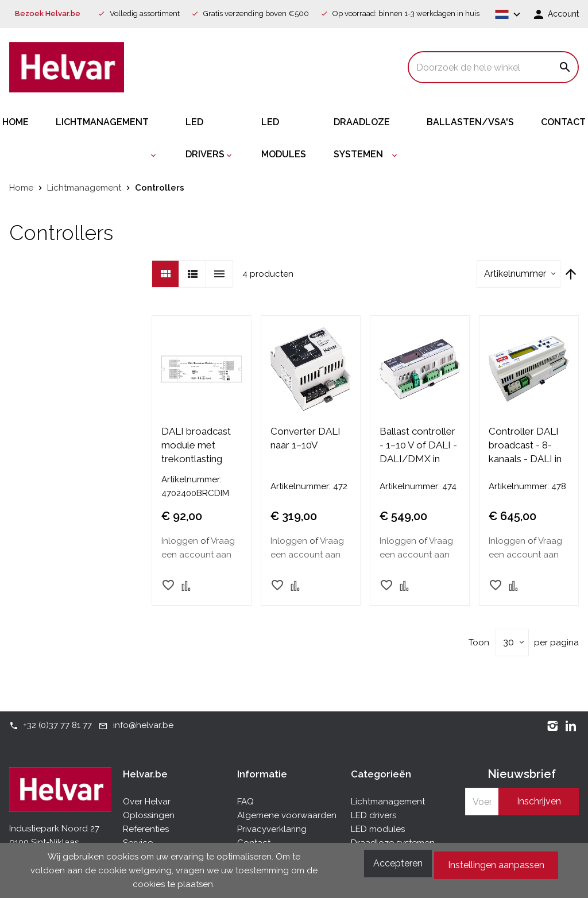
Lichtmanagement (388, 802)
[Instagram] (552, 725)
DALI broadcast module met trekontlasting (196, 445)
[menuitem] (29, 122)
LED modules (378, 829)
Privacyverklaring (272, 829)
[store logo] (67, 67)
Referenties (146, 829)
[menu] (294, 138)
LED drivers (374, 815)
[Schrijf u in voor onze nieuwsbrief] (482, 802)
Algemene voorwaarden (287, 815)
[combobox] (493, 67)
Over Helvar (147, 802)
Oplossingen (149, 815)
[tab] (180, 774)
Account (562, 14)
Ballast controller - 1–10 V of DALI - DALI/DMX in (418, 445)
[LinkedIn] (571, 725)
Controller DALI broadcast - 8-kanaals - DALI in (525, 445)
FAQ (245, 802)
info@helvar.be (143, 725)
